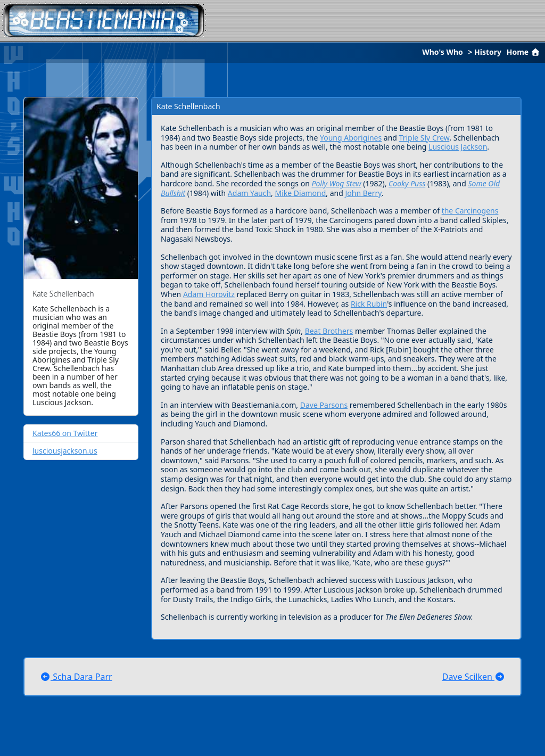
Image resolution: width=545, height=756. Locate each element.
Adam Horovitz (209, 294)
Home (524, 52)
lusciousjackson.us (65, 451)
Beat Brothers (329, 331)
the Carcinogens (470, 211)
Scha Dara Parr (76, 677)
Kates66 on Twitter (65, 433)
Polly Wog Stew (336, 183)
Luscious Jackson (458, 147)
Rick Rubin (369, 304)
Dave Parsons (324, 405)
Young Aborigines (351, 138)
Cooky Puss (407, 183)
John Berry (364, 193)
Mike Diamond (301, 193)
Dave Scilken (474, 677)
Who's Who (443, 52)
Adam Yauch (249, 193)
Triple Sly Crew (424, 138)
